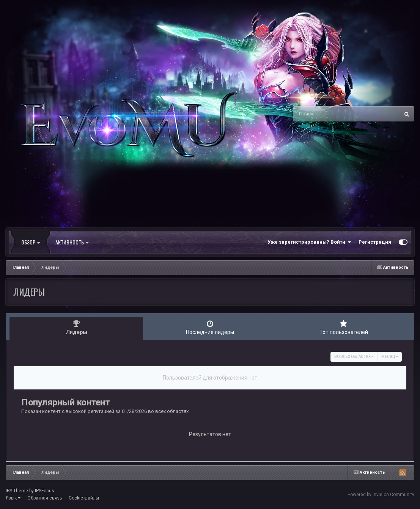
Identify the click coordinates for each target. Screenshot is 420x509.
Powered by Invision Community (381, 495)
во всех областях (354, 357)
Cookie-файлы (84, 498)
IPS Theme (17, 491)
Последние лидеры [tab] (210, 328)
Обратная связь (45, 498)
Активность (72, 242)
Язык (13, 498)
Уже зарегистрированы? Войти (309, 242)
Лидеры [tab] (76, 328)
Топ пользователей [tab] (344, 328)
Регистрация (375, 242)
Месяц (390, 357)
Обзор (31, 242)
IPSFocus (45, 491)
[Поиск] (332, 114)
